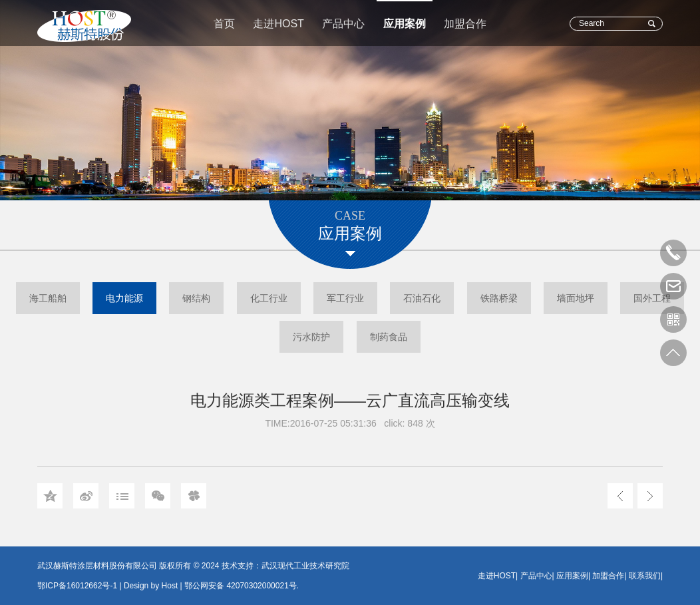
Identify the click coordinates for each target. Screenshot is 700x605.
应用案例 (405, 24)
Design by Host (151, 586)
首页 (224, 24)
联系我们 (645, 576)
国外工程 (652, 298)
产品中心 (343, 24)
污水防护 (311, 337)
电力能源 (124, 298)
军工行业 (345, 298)
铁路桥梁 (499, 298)
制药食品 (389, 337)
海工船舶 (48, 298)
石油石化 (422, 298)
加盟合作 (465, 24)
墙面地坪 (576, 298)
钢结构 (196, 298)
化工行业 (269, 298)
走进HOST (278, 24)
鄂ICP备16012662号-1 (77, 586)
